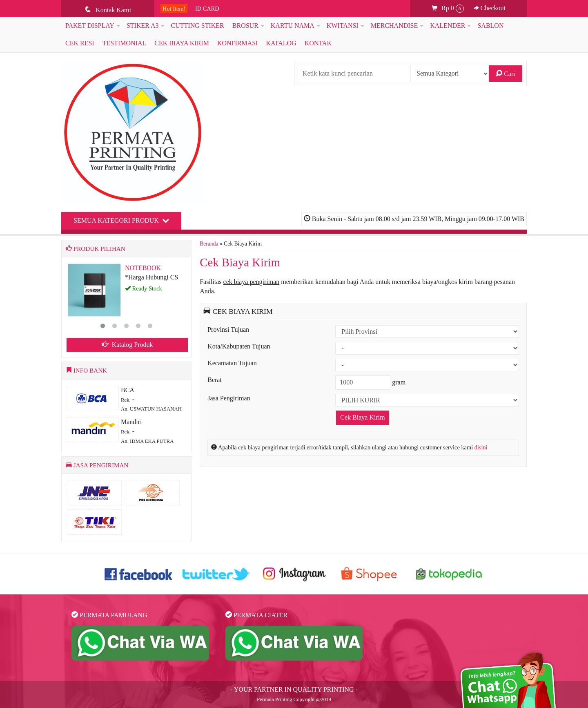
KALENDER (448, 26)
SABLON (490, 26)
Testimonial (125, 43)
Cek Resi (80, 43)
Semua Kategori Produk (121, 220)
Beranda (209, 244)
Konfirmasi (238, 43)
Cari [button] (506, 74)
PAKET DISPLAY (90, 26)
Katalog (281, 43)
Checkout (490, 8)
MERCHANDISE (394, 26)
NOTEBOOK (143, 268)
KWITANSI (343, 26)
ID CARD (207, 9)
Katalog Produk (127, 345)
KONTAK (318, 43)
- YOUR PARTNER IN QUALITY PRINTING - (294, 689)
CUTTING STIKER (198, 26)
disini (481, 447)
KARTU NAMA (293, 26)
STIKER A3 (143, 26)
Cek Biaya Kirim (182, 43)
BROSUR (245, 26)
